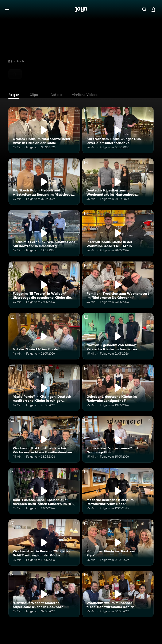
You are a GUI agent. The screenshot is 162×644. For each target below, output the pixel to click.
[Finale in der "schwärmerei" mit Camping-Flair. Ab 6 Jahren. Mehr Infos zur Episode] (118, 439)
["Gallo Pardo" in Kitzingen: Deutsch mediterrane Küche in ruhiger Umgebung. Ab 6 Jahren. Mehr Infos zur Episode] (44, 388)
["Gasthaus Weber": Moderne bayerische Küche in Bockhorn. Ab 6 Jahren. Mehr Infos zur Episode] (44, 594)
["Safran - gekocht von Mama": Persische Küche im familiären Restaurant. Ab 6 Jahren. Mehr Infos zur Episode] (118, 336)
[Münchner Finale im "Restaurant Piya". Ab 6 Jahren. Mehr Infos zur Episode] (118, 543)
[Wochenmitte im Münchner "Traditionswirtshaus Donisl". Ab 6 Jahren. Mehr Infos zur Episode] (118, 594)
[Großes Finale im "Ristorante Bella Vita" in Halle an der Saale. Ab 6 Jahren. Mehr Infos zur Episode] (44, 130)
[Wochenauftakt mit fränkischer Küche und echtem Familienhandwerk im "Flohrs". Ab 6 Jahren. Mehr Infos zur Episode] (44, 439)
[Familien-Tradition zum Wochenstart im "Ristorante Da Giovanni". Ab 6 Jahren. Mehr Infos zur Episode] (118, 285)
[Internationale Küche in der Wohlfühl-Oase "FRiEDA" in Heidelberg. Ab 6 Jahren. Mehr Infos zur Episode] (118, 233)
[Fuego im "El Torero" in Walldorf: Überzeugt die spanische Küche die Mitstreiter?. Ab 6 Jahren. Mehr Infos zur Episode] (44, 285)
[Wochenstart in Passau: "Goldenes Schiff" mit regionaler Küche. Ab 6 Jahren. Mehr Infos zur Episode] (44, 543)
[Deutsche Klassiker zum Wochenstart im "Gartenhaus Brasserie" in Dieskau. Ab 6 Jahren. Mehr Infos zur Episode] (118, 182)
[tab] (15, 95)
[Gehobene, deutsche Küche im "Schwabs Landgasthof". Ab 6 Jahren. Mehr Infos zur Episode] (118, 388)
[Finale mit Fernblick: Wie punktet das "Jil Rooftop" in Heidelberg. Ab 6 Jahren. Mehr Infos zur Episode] (44, 233)
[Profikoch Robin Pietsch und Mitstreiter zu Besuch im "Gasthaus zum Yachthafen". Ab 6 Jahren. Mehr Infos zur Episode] (44, 182)
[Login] (153, 9)
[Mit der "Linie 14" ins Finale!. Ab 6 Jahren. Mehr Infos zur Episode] (44, 336)
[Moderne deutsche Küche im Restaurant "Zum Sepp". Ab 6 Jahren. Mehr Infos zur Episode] (118, 491)
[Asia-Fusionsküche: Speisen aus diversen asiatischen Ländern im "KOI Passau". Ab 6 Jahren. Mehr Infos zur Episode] (44, 491)
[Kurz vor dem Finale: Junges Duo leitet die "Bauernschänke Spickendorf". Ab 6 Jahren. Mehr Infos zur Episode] (118, 130)
